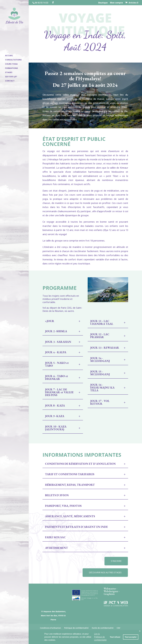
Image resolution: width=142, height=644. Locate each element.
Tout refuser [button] (115, 637)
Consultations (13, 60)
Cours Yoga (11, 64)
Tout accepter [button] (131, 637)
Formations (12, 68)
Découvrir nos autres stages (105, 573)
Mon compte (116, 3)
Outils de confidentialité (103, 628)
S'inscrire (116, 561)
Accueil (9, 56)
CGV (118, 628)
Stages (9, 72)
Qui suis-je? (11, 77)
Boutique (103, 3)
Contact (10, 81)
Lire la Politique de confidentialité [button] (100, 637)
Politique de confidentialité (76, 628)
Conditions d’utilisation (50, 628)
